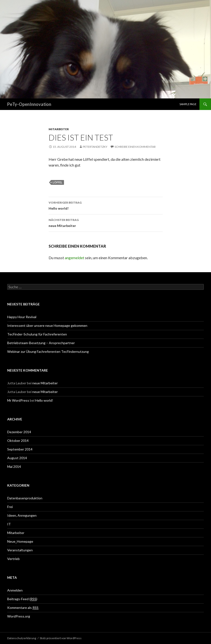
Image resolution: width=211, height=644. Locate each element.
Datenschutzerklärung (22, 638)
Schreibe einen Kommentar (135, 147)
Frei (10, 507)
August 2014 (17, 458)
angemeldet (74, 258)
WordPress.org (19, 616)
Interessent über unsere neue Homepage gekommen (47, 325)
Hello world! (106, 205)
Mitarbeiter (59, 129)
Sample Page (188, 104)
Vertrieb (13, 559)
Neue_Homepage (20, 541)
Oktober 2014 (18, 441)
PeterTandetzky (95, 147)
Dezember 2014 (19, 432)
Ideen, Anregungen (22, 515)
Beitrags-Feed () (22, 599)
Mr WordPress (18, 400)
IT (9, 524)
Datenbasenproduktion (25, 498)
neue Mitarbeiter (106, 222)
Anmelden (15, 590)
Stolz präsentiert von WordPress (61, 638)
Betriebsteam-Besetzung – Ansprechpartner (41, 343)
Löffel (58, 182)
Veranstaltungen (20, 550)
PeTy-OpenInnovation (29, 104)
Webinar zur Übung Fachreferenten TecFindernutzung (48, 351)
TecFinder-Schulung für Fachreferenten (37, 334)
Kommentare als (23, 608)
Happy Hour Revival (22, 317)
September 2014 (20, 449)
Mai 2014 (14, 467)
